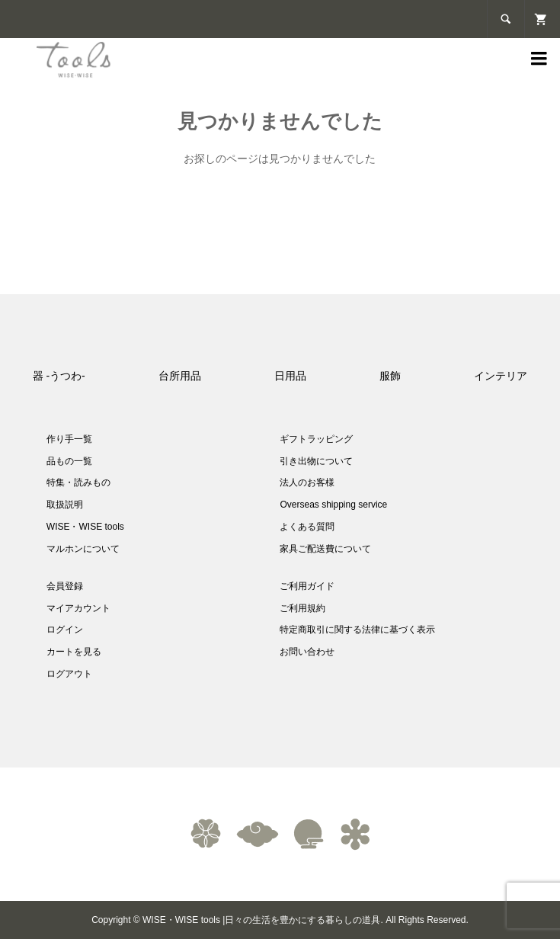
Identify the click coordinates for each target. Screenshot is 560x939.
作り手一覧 (69, 439)
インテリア (501, 376)
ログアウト (69, 674)
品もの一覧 (69, 461)
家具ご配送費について (325, 549)
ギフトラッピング (316, 439)
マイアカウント (78, 608)
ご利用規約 (302, 608)
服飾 (390, 376)
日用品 (290, 376)
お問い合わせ (307, 652)
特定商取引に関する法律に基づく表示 (357, 630)
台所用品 (180, 376)
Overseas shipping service (333, 505)
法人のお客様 (307, 482)
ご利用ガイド (307, 586)
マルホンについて (83, 549)
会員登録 (65, 586)
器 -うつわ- (59, 376)
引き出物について (316, 461)
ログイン (65, 630)
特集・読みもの (78, 482)
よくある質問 (307, 527)
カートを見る (74, 652)
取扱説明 (65, 505)
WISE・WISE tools (85, 527)
